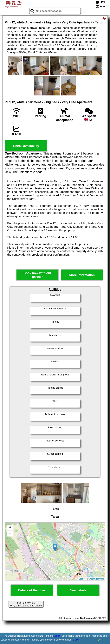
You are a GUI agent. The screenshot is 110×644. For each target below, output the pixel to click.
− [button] (10, 534)
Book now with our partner (37, 275)
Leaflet (82, 579)
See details (78, 590)
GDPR (76, 640)
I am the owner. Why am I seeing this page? (26, 604)
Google (57, 636)
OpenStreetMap (97, 579)
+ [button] (10, 528)
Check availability (26, 146)
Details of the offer (32, 590)
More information (82, 275)
